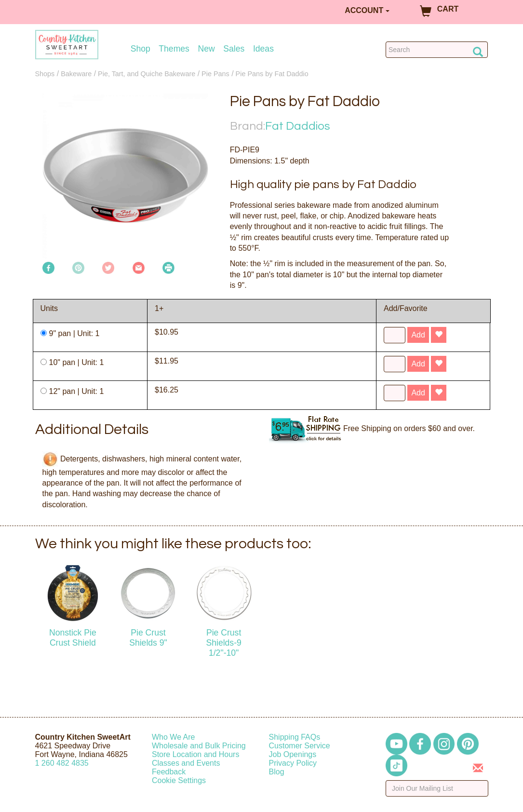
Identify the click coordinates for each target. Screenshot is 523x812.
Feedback (169, 772)
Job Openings (293, 754)
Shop (141, 49)
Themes (174, 49)
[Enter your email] (437, 788)
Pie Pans (215, 74)
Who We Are (174, 737)
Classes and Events (186, 763)
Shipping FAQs (295, 737)
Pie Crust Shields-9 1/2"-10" (223, 643)
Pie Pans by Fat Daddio (272, 74)
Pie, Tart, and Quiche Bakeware (147, 74)
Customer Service (300, 746)
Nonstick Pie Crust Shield (73, 638)
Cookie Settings (179, 780)
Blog (277, 772)
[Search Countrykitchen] (437, 50)
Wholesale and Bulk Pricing (199, 746)
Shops (45, 74)
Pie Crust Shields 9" (148, 638)
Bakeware (76, 74)
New (206, 49)
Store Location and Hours (195, 754)
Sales (234, 49)
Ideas (263, 49)
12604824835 (62, 763)
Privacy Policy (293, 763)
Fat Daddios (298, 126)
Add (418, 335)
